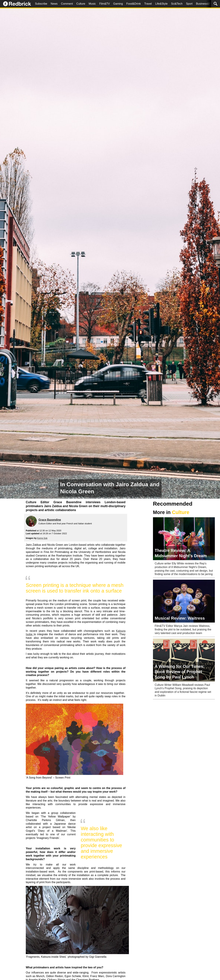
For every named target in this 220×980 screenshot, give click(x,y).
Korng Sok (42, 538)
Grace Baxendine (50, 520)
